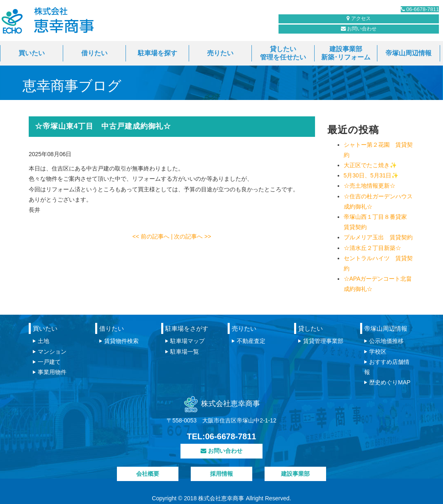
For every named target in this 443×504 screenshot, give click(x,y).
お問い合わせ (326, 33)
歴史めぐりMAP (390, 382)
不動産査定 (251, 341)
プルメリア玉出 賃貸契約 (378, 237)
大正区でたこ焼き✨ (370, 165)
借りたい (94, 53)
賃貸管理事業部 (323, 341)
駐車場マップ (187, 341)
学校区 (378, 352)
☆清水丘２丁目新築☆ (372, 248)
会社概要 (148, 474)
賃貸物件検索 (121, 341)
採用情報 (221, 474)
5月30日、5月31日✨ (371, 175)
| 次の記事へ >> (191, 236)
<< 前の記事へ (152, 236)
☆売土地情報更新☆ (370, 186)
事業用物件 (52, 372)
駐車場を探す (158, 53)
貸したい (311, 328)
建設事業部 (295, 474)
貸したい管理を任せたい (283, 53)
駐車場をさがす (187, 328)
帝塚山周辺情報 (409, 53)
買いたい (32, 53)
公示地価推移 (386, 341)
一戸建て (49, 362)
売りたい (220, 53)
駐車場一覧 (185, 352)
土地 (43, 341)
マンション (52, 352)
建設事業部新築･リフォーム (346, 53)
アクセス (402, 33)
